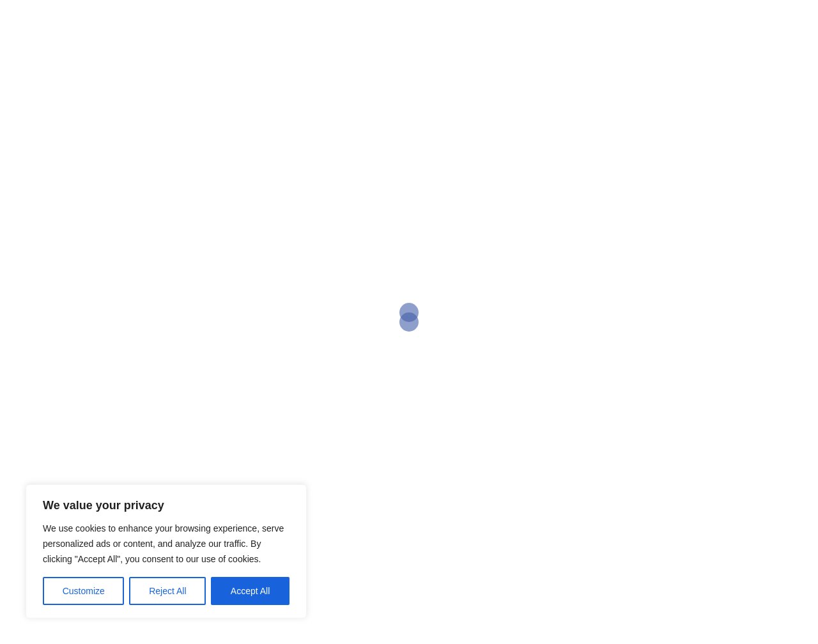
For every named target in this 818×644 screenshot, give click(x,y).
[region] (166, 551)
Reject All (167, 591)
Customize (84, 591)
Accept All (250, 591)
